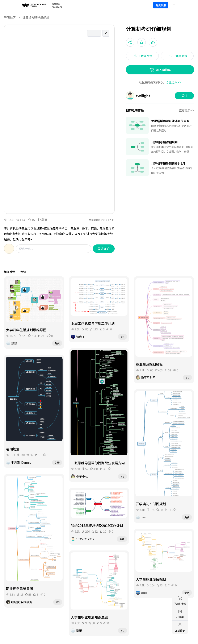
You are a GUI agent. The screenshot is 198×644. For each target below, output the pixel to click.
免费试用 (161, 5)
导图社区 (10, 17)
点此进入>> (173, 82)
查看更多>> (186, 110)
